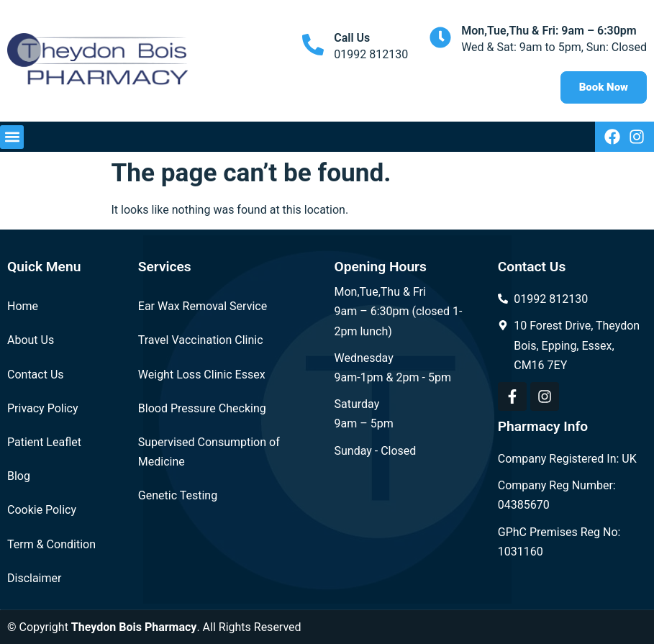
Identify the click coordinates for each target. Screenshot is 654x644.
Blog (19, 476)
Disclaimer (34, 578)
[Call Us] (313, 45)
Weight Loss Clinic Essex (202, 375)
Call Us (352, 38)
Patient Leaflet (44, 442)
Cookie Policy (42, 510)
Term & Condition (51, 544)
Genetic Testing (178, 495)
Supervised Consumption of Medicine (209, 452)
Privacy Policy (43, 408)
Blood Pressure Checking (202, 408)
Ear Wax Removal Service (203, 306)
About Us (31, 340)
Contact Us (36, 375)
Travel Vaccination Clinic (201, 340)
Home (23, 306)
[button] (12, 137)
